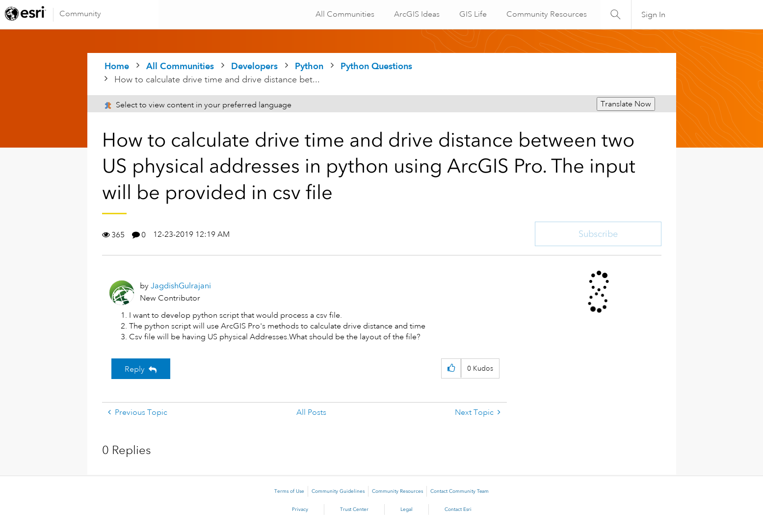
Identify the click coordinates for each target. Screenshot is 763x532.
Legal (407, 509)
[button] (451, 368)
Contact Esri (458, 509)
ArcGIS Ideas (416, 14)
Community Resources (546, 14)
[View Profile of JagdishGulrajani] (181, 286)
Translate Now (626, 104)
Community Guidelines (338, 491)
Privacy (300, 509)
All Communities (344, 14)
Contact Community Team (460, 491)
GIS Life (472, 14)
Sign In (653, 15)
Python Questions (376, 66)
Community (80, 14)
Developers (254, 66)
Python (309, 66)
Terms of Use (289, 491)
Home (117, 66)
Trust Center (354, 509)
